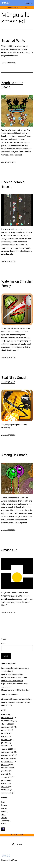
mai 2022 (5, 774)
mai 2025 (5, 736)
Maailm (4, 808)
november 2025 (7, 721)
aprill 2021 (5, 787)
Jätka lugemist (16, 155)
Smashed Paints (13, 41)
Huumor (4, 805)
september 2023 (7, 762)
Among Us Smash (14, 455)
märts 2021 (6, 790)
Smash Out (9, 550)
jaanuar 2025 (6, 740)
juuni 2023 (5, 765)
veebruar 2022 (7, 777)
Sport (3, 815)
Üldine (4, 824)
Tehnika (4, 818)
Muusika (4, 811)
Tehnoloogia (6, 821)
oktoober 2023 (7, 758)
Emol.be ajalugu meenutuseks (12, 681)
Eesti (3, 802)
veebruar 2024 (7, 749)
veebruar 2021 (7, 793)
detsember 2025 (7, 718)
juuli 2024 (5, 743)
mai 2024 (5, 746)
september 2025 (7, 727)
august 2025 (6, 730)
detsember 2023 (7, 752)
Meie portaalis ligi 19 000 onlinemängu (15, 690)
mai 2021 (5, 783)
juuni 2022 (5, 771)
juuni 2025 (5, 733)
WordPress (13, 860)
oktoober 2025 (7, 724)
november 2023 (7, 755)
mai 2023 (5, 768)
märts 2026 (6, 714)
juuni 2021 (5, 780)
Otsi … (4, 643)
